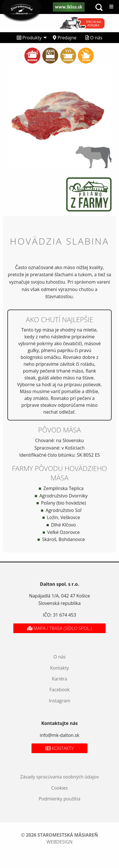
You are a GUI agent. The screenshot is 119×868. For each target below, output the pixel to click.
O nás (94, 38)
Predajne (65, 38)
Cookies (59, 788)
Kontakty (60, 668)
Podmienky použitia (59, 799)
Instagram (59, 701)
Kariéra (60, 679)
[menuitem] (30, 38)
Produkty (29, 38)
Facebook (59, 690)
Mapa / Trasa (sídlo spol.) (60, 628)
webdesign (59, 842)
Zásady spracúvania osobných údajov (59, 777)
